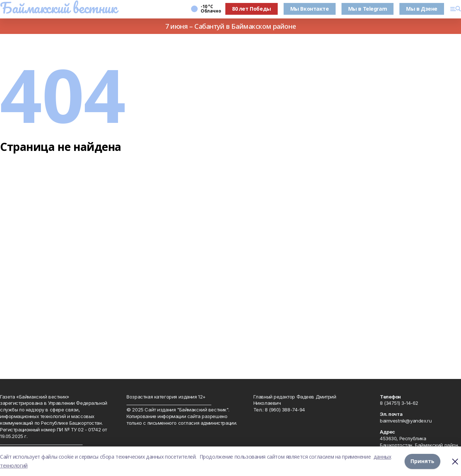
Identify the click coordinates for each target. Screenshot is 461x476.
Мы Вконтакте (310, 9)
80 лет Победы (252, 9)
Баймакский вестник (58, 8)
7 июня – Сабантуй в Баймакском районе (230, 26)
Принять (422, 461)
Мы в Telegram (368, 9)
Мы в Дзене (422, 9)
